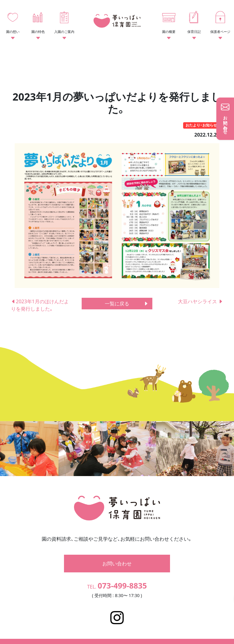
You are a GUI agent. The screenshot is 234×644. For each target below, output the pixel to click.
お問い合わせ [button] (117, 554)
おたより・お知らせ (201, 125)
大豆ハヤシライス (200, 301)
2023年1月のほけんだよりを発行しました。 (40, 305)
